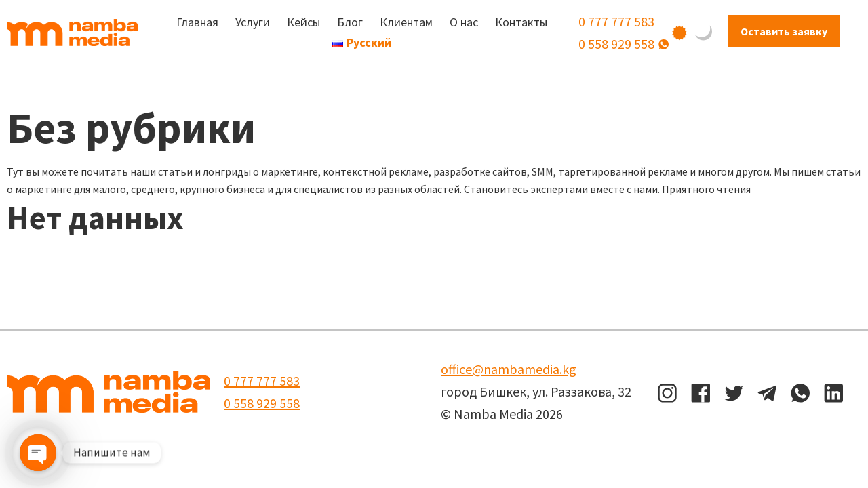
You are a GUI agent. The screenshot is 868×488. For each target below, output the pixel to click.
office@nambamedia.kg (509, 369)
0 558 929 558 (616, 44)
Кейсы (303, 22)
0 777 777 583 (616, 21)
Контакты (521, 22)
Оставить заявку (784, 31)
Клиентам (406, 22)
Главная (197, 22)
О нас (464, 22)
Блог (350, 22)
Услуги (253, 22)
